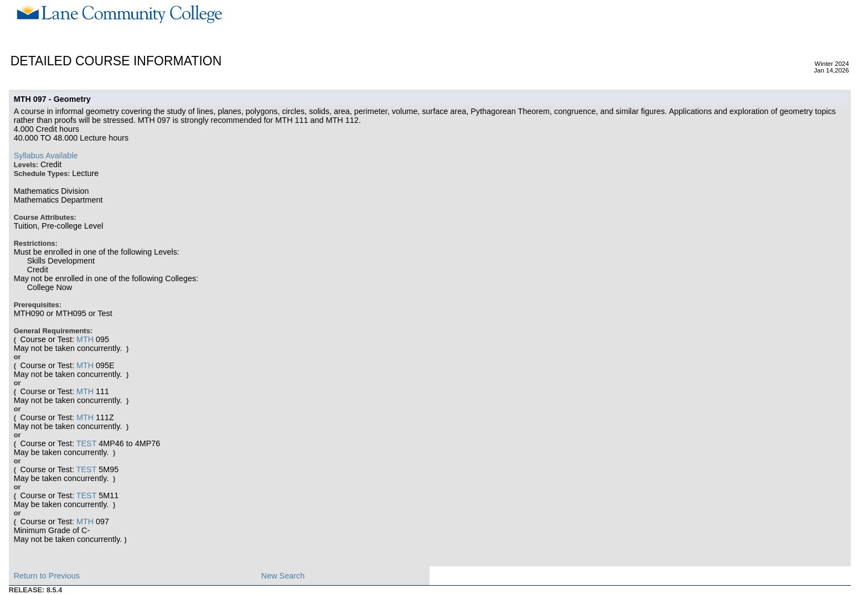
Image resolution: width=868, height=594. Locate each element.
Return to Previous (47, 576)
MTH (85, 339)
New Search (283, 576)
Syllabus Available (46, 156)
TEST (87, 443)
